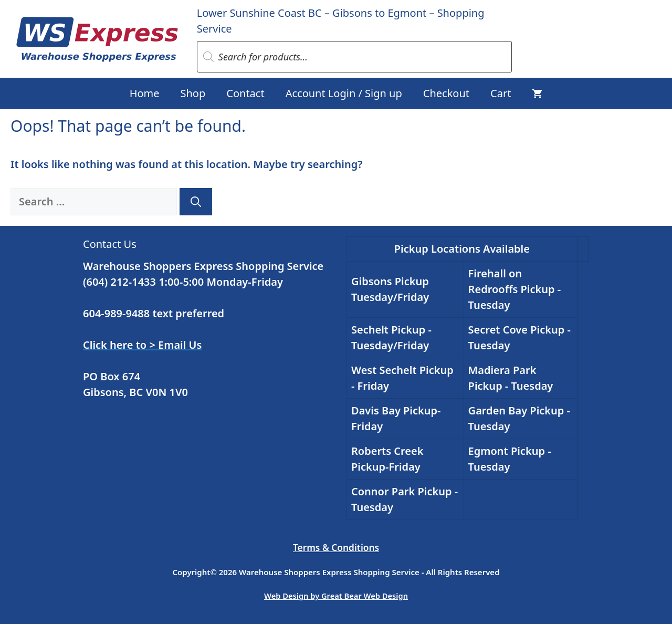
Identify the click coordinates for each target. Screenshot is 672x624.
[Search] (196, 202)
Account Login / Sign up (344, 93)
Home (145, 93)
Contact (245, 93)
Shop (193, 93)
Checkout (446, 93)
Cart (501, 93)
